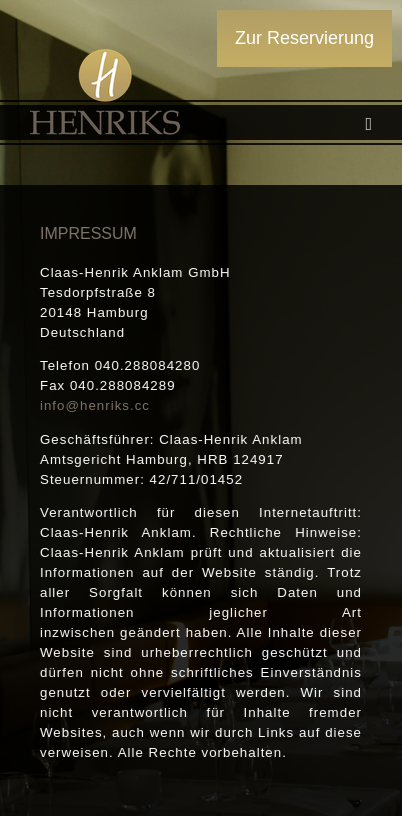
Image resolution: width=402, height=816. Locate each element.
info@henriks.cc (95, 405)
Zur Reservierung (304, 38)
